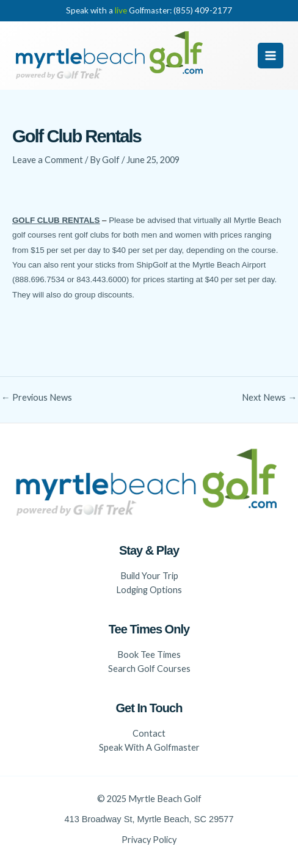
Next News (269, 398)
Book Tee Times (149, 655)
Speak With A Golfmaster (149, 747)
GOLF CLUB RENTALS (56, 220)
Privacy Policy (149, 840)
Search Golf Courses (149, 669)
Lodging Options (149, 590)
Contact (149, 733)
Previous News (37, 398)
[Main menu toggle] (271, 56)
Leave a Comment (48, 160)
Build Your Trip (149, 576)
